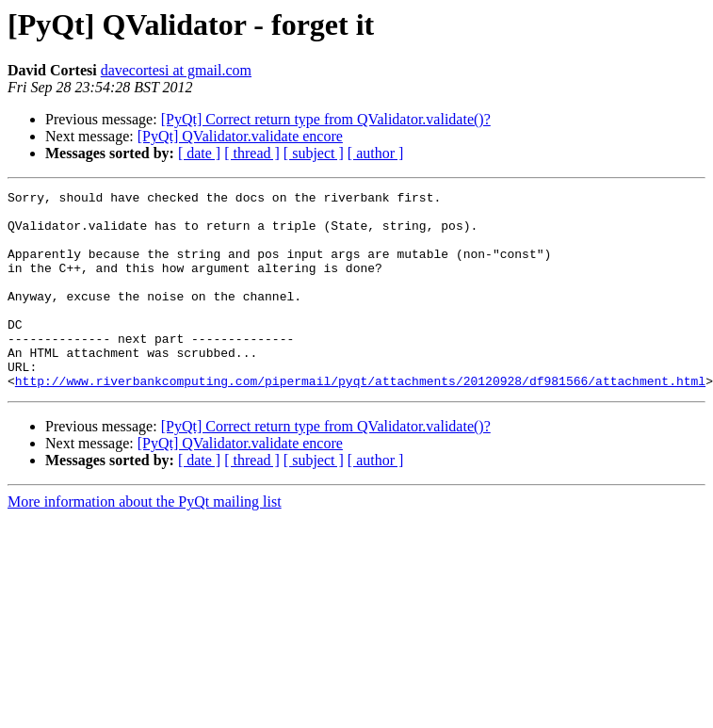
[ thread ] (252, 153)
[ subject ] (314, 153)
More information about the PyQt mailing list (145, 541)
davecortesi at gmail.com (176, 70)
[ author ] (376, 153)
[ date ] (199, 153)
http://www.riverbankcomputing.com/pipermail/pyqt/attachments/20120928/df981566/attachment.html (360, 420)
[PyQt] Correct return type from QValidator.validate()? (326, 119)
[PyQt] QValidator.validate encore (240, 136)
